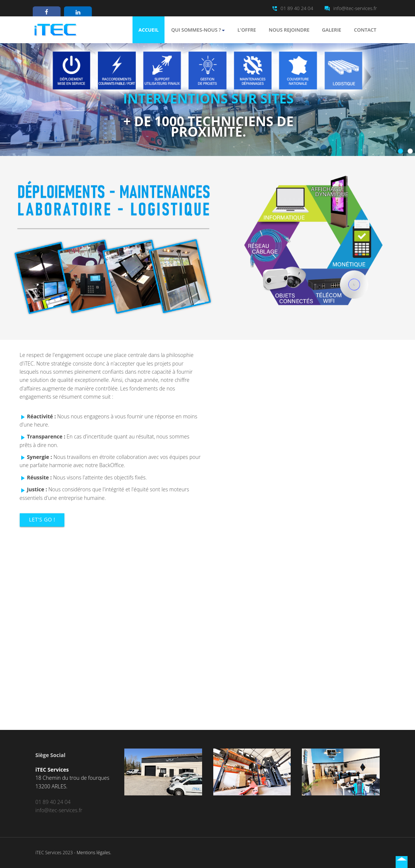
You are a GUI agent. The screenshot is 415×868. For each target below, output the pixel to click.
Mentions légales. (94, 853)
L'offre (247, 30)
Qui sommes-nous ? (198, 30)
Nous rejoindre (289, 30)
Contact (365, 30)
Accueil (149, 30)
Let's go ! (42, 519)
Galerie (332, 30)
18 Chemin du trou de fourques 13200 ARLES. (72, 778)
